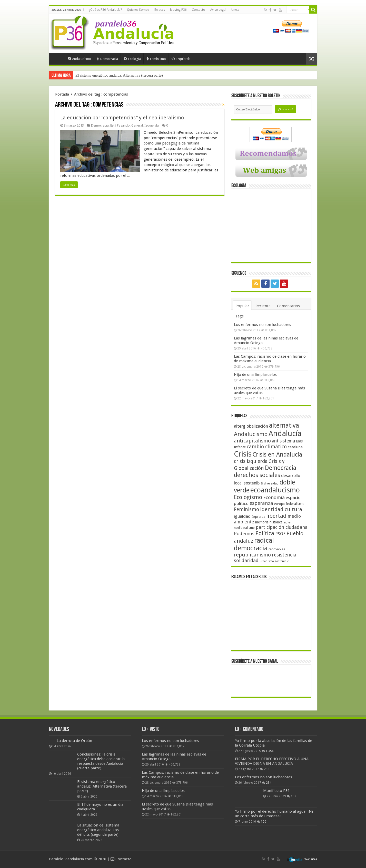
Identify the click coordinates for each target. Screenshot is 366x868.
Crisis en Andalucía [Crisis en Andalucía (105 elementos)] (277, 455)
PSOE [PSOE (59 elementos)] (280, 534)
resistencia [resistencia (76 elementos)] (284, 555)
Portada (58, 58)
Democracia (107, 59)
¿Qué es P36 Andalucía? (105, 10)
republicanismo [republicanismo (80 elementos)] (252, 555)
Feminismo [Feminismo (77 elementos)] (246, 509)
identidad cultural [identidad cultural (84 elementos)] (282, 509)
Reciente (263, 306)
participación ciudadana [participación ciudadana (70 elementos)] (282, 527)
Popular (242, 306)
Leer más (69, 185)
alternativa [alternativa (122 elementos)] (284, 425)
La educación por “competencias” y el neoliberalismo (122, 118)
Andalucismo (80, 59)
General (137, 125)
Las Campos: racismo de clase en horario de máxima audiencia (270, 359)
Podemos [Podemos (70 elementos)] (244, 534)
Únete (235, 10)
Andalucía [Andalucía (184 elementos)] (285, 433)
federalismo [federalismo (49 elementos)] (295, 504)
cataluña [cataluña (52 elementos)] (295, 447)
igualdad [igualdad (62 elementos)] (242, 516)
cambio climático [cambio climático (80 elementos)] (267, 447)
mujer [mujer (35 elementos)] (287, 523)
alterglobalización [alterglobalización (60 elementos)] (251, 426)
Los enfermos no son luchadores (263, 325)
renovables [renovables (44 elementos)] (277, 549)
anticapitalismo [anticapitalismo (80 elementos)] (252, 441)
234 (269, 783)
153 (294, 796)
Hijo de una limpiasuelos (255, 375)
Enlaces (160, 10)
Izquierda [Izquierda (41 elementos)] (258, 517)
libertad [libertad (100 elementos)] (276, 516)
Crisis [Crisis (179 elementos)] (243, 454)
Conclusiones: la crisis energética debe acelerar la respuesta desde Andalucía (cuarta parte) (145, 75)
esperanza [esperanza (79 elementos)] (261, 503)
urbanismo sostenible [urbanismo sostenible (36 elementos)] (274, 561)
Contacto (199, 10)
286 (267, 769)
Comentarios (288, 306)
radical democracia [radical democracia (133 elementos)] (254, 544)
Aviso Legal (218, 10)
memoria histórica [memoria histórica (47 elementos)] (269, 522)
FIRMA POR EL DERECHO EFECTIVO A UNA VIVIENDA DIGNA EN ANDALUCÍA (272, 761)
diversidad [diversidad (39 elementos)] (271, 483)
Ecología (132, 59)
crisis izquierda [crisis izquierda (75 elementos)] (251, 461)
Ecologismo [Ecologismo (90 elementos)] (248, 497)
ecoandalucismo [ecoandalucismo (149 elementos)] (275, 490)
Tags (240, 316)
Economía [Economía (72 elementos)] (274, 497)
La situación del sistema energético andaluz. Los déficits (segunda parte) (98, 830)
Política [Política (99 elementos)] (265, 533)
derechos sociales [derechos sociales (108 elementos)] (257, 475)
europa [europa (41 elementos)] (279, 504)
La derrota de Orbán (74, 741)
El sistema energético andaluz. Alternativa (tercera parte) (102, 786)
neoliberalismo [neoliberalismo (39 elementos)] (244, 528)
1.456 (270, 751)
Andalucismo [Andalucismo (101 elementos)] (251, 434)
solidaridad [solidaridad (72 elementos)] (246, 560)
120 (264, 822)
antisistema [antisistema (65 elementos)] (283, 441)
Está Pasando (120, 125)
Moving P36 (178, 10)
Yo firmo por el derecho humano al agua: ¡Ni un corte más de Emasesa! (274, 814)
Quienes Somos (138, 10)
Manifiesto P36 (276, 791)
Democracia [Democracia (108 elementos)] (281, 468)
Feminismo (156, 59)
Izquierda (181, 59)
